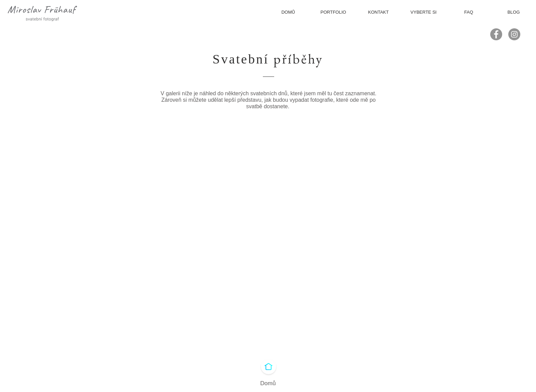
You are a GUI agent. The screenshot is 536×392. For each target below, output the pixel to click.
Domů (268, 383)
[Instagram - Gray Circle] (514, 34)
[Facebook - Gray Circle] (496, 34)
